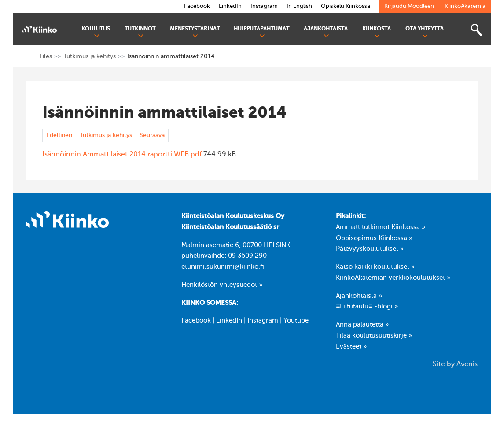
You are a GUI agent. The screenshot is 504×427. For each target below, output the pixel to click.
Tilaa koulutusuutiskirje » (374, 336)
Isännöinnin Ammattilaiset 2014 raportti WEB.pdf (122, 155)
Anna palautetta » (362, 325)
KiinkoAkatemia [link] (465, 6)
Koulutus (96, 32)
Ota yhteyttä (425, 32)
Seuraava (152, 135)
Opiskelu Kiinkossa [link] (346, 6)
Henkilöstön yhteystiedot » (222, 285)
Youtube (296, 321)
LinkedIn (229, 321)
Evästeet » (351, 347)
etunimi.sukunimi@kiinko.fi (223, 267)
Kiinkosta (377, 32)
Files (46, 56)
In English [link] (299, 6)
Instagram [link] (264, 6)
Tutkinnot (140, 32)
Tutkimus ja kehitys (90, 56)
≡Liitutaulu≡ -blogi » (367, 307)
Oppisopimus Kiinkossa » (374, 238)
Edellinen (59, 135)
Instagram (263, 321)
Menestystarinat (195, 32)
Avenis (467, 364)
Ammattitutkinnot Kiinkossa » (381, 227)
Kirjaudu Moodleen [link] (409, 6)
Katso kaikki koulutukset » (375, 267)
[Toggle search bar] (476, 30)
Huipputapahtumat (261, 32)
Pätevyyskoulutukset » (370, 249)
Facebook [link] (197, 6)
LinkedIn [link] (230, 6)
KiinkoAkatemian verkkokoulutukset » (393, 278)
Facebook (196, 321)
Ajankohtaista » (359, 296)
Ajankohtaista (326, 32)
